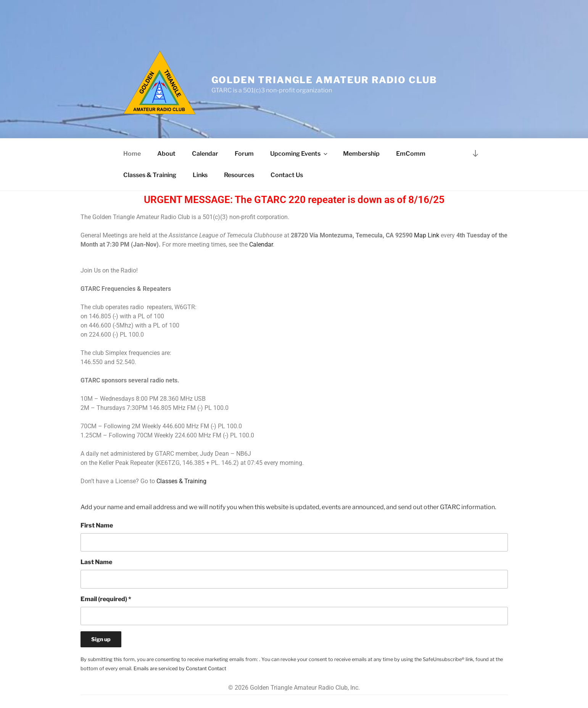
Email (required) (106, 599)
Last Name (96, 562)
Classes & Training (150, 175)
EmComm (411, 154)
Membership (361, 154)
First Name (97, 525)
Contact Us (287, 175)
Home (132, 154)
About (166, 154)
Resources (239, 175)
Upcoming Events (299, 154)
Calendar (205, 154)
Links (200, 175)
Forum (244, 154)
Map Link (427, 235)
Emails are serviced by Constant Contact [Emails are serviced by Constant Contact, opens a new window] (180, 668)
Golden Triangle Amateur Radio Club (324, 80)
